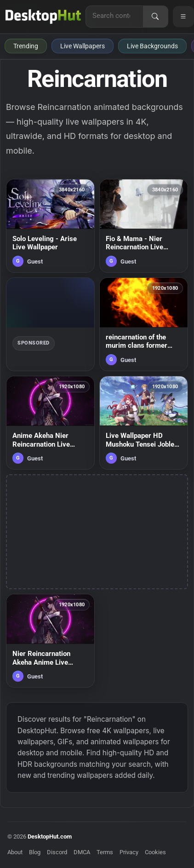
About (15, 852)
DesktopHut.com (50, 836)
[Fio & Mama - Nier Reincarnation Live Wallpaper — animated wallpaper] (144, 226)
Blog (35, 852)
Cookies (155, 852)
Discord (57, 852)
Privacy (129, 852)
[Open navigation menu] (183, 17)
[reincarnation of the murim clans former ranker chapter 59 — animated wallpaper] (144, 324)
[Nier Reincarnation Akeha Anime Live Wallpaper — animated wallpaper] (50, 641)
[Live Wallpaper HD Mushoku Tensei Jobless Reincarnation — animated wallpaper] (144, 423)
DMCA (82, 852)
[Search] (155, 17)
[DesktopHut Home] (43, 17)
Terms (105, 852)
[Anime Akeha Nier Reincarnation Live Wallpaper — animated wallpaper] (50, 423)
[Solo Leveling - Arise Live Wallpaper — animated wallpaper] (50, 226)
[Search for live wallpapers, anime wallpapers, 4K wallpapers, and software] (114, 16)
